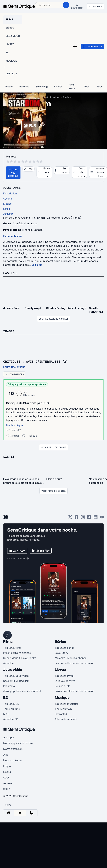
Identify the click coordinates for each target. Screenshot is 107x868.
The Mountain (63, 709)
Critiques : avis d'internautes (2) (36, 361)
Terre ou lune (12, 709)
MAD (6, 714)
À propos (9, 737)
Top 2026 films (12, 648)
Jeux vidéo (13, 670)
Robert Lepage (77, 308)
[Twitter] (70, 518)
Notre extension (13, 749)
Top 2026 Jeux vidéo (16, 676)
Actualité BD (11, 719)
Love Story (61, 653)
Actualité (8, 663)
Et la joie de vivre (65, 681)
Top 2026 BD (11, 704)
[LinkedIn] (96, 518)
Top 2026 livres (64, 676)
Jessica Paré (11, 308)
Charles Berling (56, 308)
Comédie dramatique (50, 97)
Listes (9, 456)
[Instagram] (83, 518)
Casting (10, 273)
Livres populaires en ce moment (74, 691)
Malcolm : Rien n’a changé (71, 658)
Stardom (67, 97)
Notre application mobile (18, 743)
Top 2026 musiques (67, 704)
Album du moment (66, 719)
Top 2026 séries (64, 648)
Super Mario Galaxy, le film (20, 658)
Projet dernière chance (17, 653)
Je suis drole (62, 686)
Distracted (61, 714)
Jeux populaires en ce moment (22, 691)
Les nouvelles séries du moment (74, 663)
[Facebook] (77, 518)
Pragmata (9, 686)
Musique (62, 698)
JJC (25, 392)
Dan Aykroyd (33, 308)
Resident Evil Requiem (16, 681)
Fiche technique (13, 236)
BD (6, 698)
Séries (60, 642)
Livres (60, 670)
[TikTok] (89, 518)
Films (8, 642)
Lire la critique (14, 425)
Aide (6, 755)
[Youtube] (102, 518)
